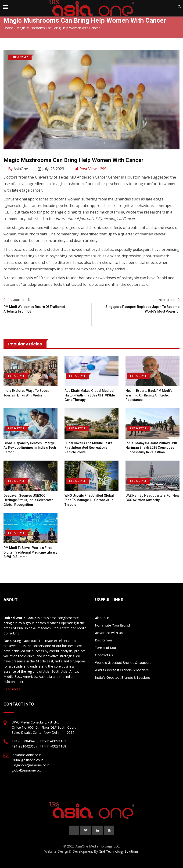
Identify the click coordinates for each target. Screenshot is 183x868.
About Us (102, 618)
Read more (12, 689)
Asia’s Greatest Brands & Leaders (122, 670)
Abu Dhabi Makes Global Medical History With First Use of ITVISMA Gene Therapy (90, 395)
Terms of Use (106, 648)
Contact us (104, 655)
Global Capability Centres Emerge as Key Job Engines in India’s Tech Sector (30, 448)
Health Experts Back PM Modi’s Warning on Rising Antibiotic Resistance (149, 395)
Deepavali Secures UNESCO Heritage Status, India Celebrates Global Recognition (29, 500)
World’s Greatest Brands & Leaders (123, 663)
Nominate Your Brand (113, 625)
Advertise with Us (109, 633)
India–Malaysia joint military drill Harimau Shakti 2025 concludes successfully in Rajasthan (151, 448)
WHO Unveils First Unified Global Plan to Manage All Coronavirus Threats (89, 500)
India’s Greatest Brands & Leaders (123, 678)
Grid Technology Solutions (119, 851)
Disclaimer (104, 640)
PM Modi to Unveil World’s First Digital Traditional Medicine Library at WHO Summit (30, 552)
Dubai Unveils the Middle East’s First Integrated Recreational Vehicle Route (88, 448)
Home (8, 28)
